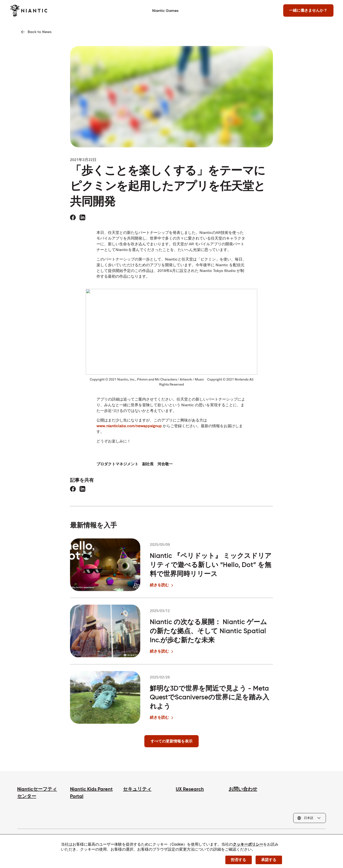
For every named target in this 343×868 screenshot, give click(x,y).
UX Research (190, 789)
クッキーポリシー (248, 844)
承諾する (269, 860)
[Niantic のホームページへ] (36, 11)
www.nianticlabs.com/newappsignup (129, 426)
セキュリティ (137, 789)
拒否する (238, 860)
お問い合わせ (243, 789)
